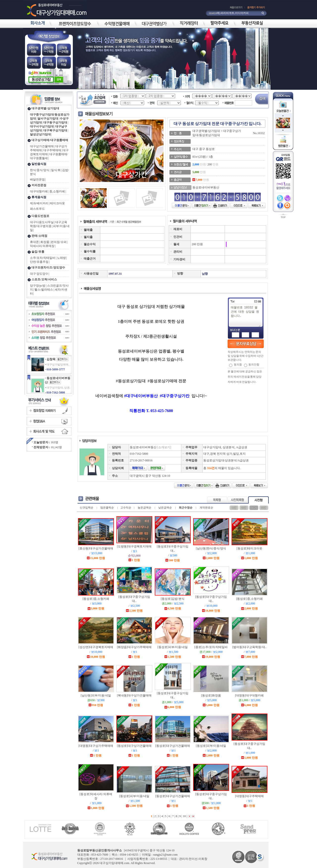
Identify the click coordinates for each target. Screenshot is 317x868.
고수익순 (126, 508)
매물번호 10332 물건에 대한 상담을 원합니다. (245, 316)
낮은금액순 (165, 508)
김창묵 (51, 359)
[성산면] (96, 647)
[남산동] (211, 548)
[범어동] (249, 647)
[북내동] (134, 695)
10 (184, 816)
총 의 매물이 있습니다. (222, 468)
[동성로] (249, 548)
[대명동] (249, 695)
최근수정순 (186, 508)
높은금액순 (145, 508)
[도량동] (134, 546)
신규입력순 (87, 508)
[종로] (211, 647)
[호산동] (96, 548)
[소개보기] (164, 447)
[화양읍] (134, 647)
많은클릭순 (107, 508)
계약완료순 (206, 508)
